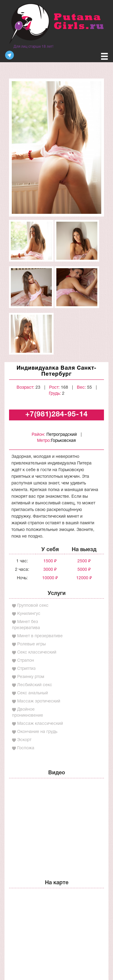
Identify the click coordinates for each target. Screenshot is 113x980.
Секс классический (37, 652)
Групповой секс (33, 606)
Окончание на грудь (37, 732)
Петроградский (62, 435)
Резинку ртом (31, 677)
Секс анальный (33, 693)
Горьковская (63, 441)
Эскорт (24, 740)
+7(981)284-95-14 (56, 415)
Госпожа (26, 748)
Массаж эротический (39, 701)
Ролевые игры (31, 644)
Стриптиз (26, 669)
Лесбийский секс (35, 685)
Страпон (26, 661)
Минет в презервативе (40, 636)
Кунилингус (29, 614)
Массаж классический (40, 724)
